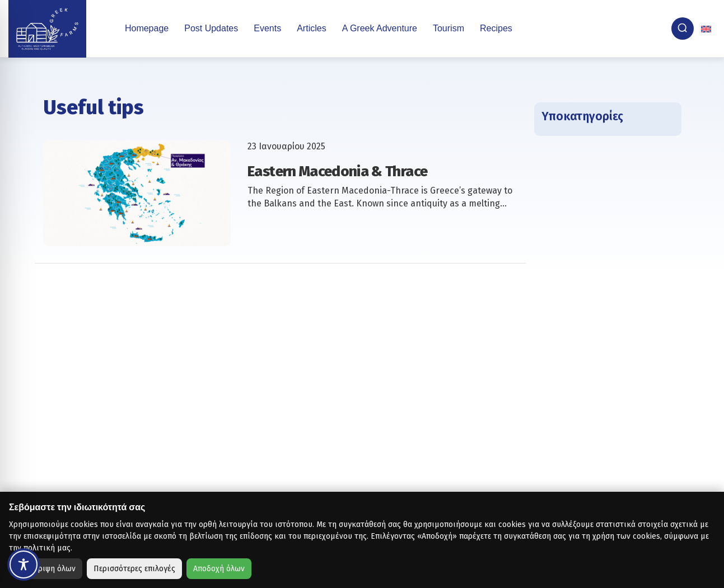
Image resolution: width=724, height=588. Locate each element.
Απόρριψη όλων (48, 569)
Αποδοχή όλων (219, 569)
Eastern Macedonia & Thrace (337, 171)
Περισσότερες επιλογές (134, 569)
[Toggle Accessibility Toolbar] (24, 565)
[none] (707, 29)
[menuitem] (707, 29)
